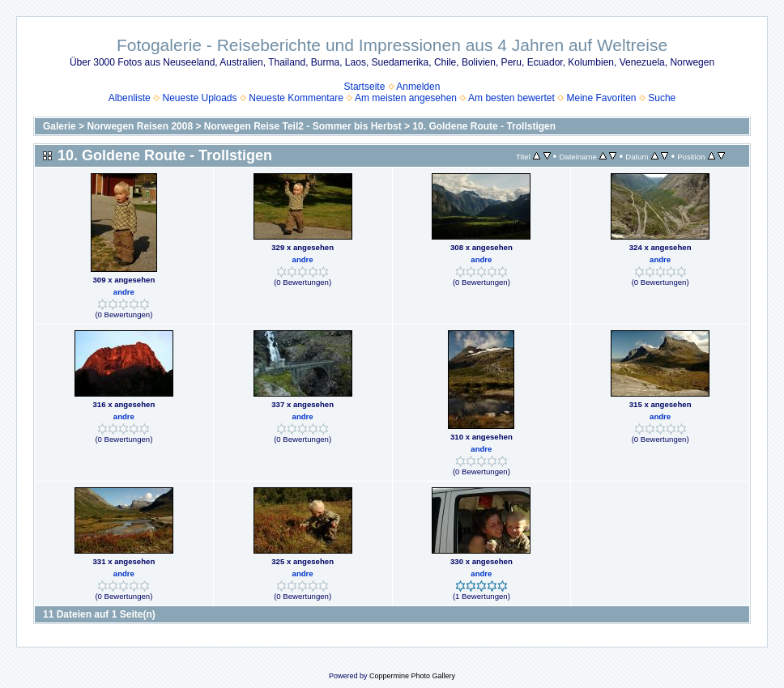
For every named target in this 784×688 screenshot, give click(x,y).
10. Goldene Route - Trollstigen (484, 126)
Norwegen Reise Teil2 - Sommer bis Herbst (303, 126)
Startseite (365, 87)
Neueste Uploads (199, 98)
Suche (662, 98)
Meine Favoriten (601, 98)
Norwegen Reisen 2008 (140, 126)
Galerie (60, 126)
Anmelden (418, 87)
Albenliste (130, 98)
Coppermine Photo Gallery (412, 676)
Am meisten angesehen (406, 98)
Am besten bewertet (511, 98)
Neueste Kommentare (296, 98)
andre (124, 292)
